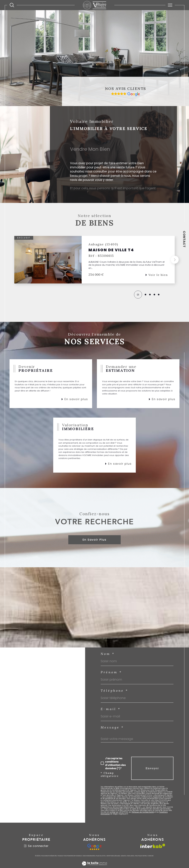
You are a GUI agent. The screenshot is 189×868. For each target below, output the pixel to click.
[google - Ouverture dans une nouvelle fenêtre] (95, 847)
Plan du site (101, 856)
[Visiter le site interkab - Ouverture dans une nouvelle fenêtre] (153, 846)
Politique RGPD (141, 856)
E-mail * (111, 709)
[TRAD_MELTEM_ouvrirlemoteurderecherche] (12, 5)
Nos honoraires (89, 856)
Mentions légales (113, 856)
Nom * (108, 654)
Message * (112, 727)
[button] (175, 260)
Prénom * (111, 672)
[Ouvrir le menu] (170, 5)
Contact (184, 239)
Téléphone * (114, 691)
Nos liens (130, 856)
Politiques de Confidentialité (143, 812)
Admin (123, 856)
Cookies (150, 856)
